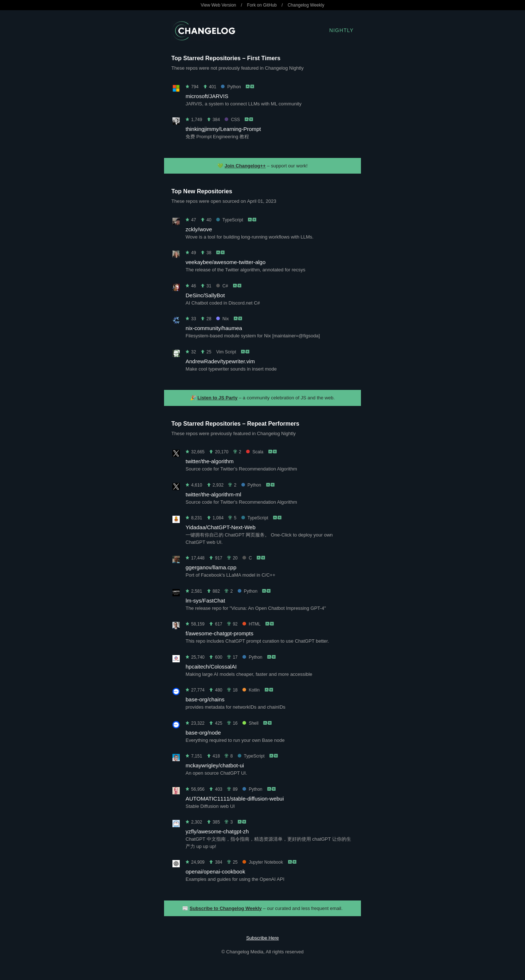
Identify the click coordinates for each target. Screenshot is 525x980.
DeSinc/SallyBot (205, 295)
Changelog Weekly (306, 5)
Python (231, 87)
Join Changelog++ (245, 166)
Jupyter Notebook (263, 862)
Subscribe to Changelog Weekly (226, 908)
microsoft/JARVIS (207, 96)
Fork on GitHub (262, 5)
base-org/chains (205, 699)
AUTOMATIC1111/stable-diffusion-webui (235, 799)
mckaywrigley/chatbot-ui (215, 765)
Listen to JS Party (218, 398)
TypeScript (230, 220)
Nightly (341, 30)
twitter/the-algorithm (210, 461)
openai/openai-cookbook (215, 871)
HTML (251, 624)
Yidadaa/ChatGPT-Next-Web (221, 527)
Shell (250, 723)
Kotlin (251, 690)
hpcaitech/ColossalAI (211, 667)
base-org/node (203, 733)
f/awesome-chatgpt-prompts (219, 633)
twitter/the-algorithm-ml (213, 494)
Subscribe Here (262, 938)
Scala (255, 452)
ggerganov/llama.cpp (211, 567)
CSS (232, 120)
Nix (222, 319)
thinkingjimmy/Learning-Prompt (223, 129)
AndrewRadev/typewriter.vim (220, 361)
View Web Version (219, 5)
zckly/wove (199, 229)
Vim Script (226, 352)
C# (222, 286)
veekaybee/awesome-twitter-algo (225, 262)
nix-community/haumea (214, 328)
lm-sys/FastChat (205, 601)
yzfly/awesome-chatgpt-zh (217, 831)
